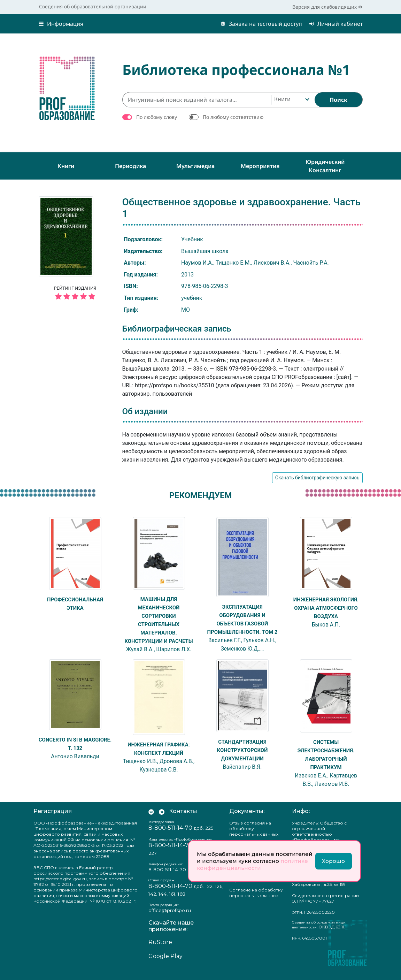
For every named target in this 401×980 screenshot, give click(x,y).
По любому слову (157, 117)
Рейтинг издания (75, 294)
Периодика (130, 166)
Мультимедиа (195, 166)
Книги (66, 166)
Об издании (145, 411)
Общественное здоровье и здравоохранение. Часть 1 (241, 208)
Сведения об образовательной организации (93, 6)
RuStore (160, 951)
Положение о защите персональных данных (254, 886)
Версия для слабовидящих (327, 7)
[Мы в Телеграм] (162, 820)
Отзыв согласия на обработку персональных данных (254, 837)
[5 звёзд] (75, 297)
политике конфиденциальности (252, 864)
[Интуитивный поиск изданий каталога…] (197, 100)
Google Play (165, 964)
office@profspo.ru (170, 919)
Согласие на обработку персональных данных (256, 901)
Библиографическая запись (177, 329)
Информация (61, 24)
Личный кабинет (336, 24)
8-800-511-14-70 (170, 836)
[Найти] (338, 100)
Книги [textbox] (282, 99)
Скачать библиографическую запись (317, 478)
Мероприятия (260, 166)
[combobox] (291, 100)
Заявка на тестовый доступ (261, 24)
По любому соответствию (233, 117)
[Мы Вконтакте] (151, 820)
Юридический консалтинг (325, 166)
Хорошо (333, 861)
